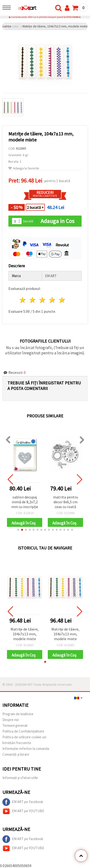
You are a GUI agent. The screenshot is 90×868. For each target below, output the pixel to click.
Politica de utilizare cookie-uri (24, 737)
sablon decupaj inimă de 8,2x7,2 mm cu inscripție (25, 502)
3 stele (43, 300)
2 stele (33, 300)
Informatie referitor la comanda (26, 749)
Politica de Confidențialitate (23, 731)
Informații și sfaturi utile (20, 778)
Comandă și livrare (16, 754)
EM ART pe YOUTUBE (23, 811)
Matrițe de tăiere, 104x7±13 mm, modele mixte (25, 634)
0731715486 (72, 17)
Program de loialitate (18, 714)
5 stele (62, 300)
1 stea (23, 300)
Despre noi (11, 720)
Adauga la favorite (24, 168)
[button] (18, 530)
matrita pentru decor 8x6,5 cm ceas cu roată (66, 502)
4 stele (52, 300)
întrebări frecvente (17, 743)
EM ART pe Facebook (23, 802)
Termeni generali (15, 725)
